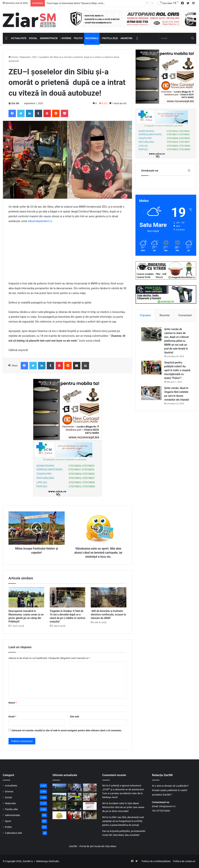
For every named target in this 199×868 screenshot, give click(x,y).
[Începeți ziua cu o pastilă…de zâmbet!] (59, 815)
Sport (8, 821)
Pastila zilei (109, 38)
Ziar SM (15, 103)
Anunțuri (126, 38)
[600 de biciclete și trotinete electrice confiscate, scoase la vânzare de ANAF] (109, 597)
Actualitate (19, 38)
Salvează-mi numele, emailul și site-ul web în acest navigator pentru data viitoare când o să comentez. (67, 730)
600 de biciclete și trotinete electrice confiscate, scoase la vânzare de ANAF (108, 615)
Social (33, 38)
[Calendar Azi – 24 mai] (90, 806)
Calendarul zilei (13, 833)
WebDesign (42, 861)
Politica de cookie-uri (184, 861)
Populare (145, 315)
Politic (78, 38)
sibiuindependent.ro (40, 221)
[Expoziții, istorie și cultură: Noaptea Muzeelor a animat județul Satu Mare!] (90, 797)
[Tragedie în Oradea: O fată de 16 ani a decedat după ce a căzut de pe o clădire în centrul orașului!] (68, 597)
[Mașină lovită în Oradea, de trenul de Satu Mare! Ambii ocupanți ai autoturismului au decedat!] (75, 788)
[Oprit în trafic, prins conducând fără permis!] (75, 797)
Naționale (92, 38)
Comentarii (185, 315)
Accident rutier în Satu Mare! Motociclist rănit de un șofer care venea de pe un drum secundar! (123, 807)
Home (13, 57)
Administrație (49, 38)
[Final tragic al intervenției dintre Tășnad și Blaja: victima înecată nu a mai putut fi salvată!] (59, 788)
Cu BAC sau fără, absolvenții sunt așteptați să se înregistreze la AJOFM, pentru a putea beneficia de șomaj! (123, 821)
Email (12, 717)
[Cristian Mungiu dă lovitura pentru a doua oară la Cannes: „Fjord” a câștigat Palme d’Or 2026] (75, 806)
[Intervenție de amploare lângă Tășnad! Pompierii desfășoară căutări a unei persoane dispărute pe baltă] (90, 788)
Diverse (66, 38)
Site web (74, 717)
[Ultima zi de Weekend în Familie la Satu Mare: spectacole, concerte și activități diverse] (59, 806)
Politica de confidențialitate (156, 861)
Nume (13, 703)
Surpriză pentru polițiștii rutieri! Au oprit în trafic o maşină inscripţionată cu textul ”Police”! (177, 370)
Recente (165, 315)
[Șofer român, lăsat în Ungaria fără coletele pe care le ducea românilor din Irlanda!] (151, 393)
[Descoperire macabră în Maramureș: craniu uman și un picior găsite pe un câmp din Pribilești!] (26, 597)
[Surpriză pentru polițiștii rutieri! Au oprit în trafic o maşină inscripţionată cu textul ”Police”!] (151, 368)
